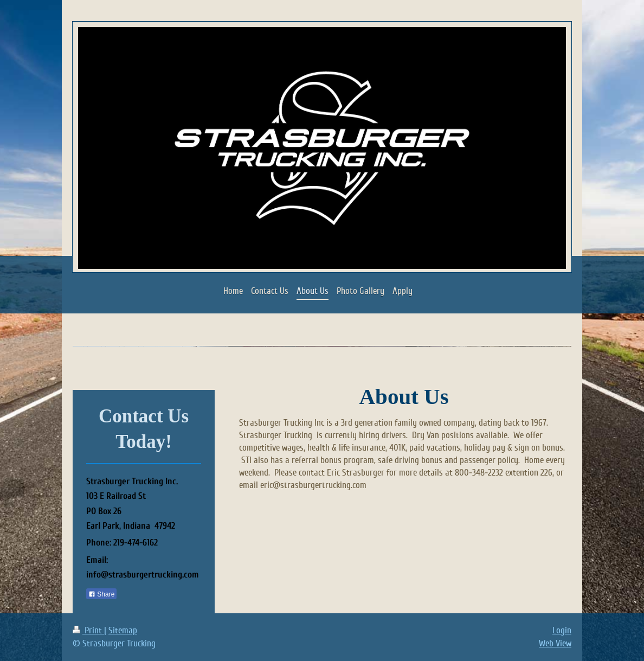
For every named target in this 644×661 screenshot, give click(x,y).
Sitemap (123, 630)
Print (88, 630)
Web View (555, 643)
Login (562, 630)
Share (101, 594)
